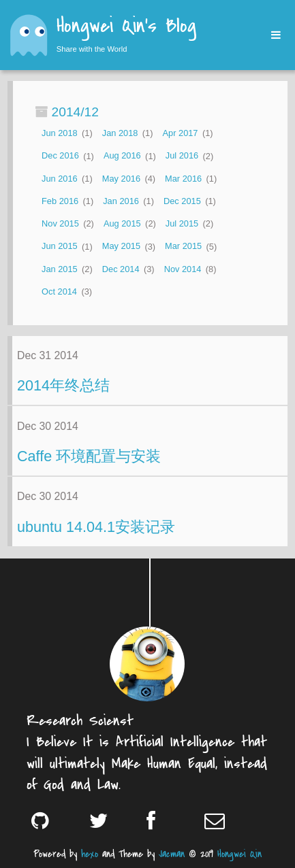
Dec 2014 (121, 269)
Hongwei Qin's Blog (126, 27)
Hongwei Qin (239, 854)
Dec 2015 (182, 201)
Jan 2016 (121, 201)
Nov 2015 (60, 223)
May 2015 (121, 247)
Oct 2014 (59, 291)
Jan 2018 (120, 133)
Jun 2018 (60, 133)
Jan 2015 (60, 269)
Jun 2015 (60, 247)
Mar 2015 (183, 247)
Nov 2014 (183, 269)
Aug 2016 (122, 156)
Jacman (172, 854)
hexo (90, 854)
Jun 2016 (60, 179)
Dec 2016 (60, 156)
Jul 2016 (182, 156)
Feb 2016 (60, 201)
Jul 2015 (182, 223)
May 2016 (121, 179)
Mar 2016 (183, 179)
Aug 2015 (122, 223)
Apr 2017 (181, 133)
